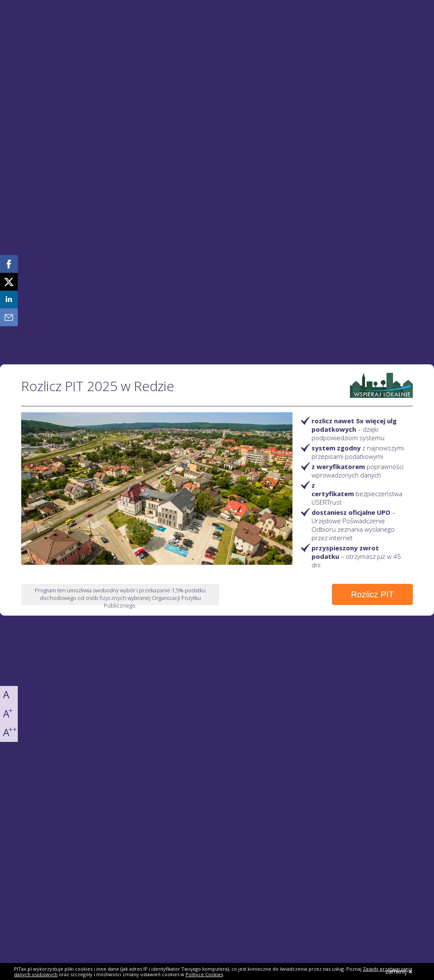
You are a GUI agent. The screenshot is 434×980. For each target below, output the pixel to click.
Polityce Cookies (204, 974)
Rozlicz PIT (372, 594)
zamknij (399, 971)
